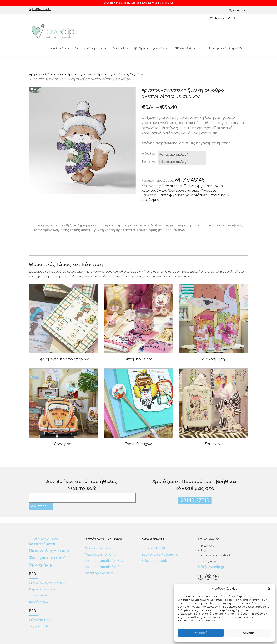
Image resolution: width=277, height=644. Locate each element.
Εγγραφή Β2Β (40, 626)
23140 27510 (195, 501)
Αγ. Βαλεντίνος (189, 49)
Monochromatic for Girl (104, 567)
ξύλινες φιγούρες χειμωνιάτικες (182, 195)
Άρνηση (248, 633)
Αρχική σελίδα (40, 75)
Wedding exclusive (99, 573)
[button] (269, 589)
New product (172, 186)
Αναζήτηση (239, 10)
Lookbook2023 (153, 549)
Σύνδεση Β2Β (39, 620)
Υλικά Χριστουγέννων (75, 75)
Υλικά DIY (121, 49)
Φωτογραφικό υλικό (47, 558)
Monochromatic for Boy (104, 561)
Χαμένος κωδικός (43, 589)
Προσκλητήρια (57, 49)
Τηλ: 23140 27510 (40, 9)
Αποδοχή (201, 633)
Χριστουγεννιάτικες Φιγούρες (121, 75)
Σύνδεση (124, 3)
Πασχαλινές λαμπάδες (227, 49)
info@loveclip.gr (211, 567)
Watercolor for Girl (100, 555)
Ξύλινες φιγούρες (198, 186)
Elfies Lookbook (154, 561)
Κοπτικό (149, 162)
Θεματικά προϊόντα (91, 49)
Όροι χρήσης (41, 565)
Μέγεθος (149, 154)
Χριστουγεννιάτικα (152, 49)
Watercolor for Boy (100, 549)
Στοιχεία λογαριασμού (47, 583)
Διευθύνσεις (39, 602)
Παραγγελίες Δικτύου (49, 551)
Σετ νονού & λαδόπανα (160, 555)
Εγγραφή (110, 3)
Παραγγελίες (39, 595)
